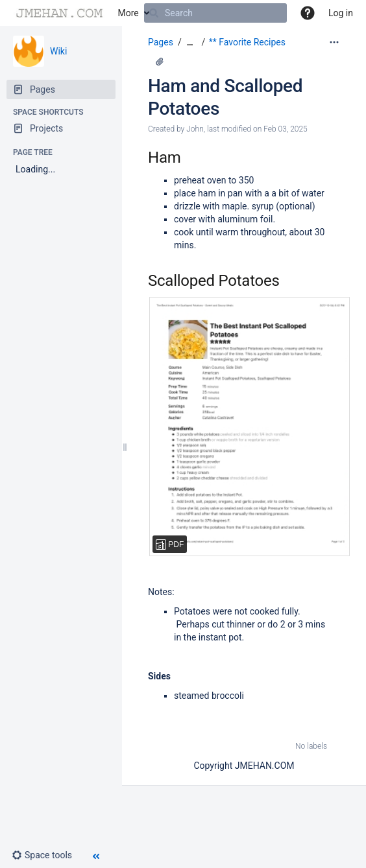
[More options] (334, 42)
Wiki (58, 51)
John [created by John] (195, 129)
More (128, 13)
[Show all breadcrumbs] (190, 42)
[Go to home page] (59, 13)
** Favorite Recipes (247, 42)
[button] (308, 13)
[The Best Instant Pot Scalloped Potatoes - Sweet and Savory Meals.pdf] (238, 427)
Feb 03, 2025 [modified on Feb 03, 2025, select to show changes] (286, 129)
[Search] (154, 13)
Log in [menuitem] (341, 13)
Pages (161, 42)
